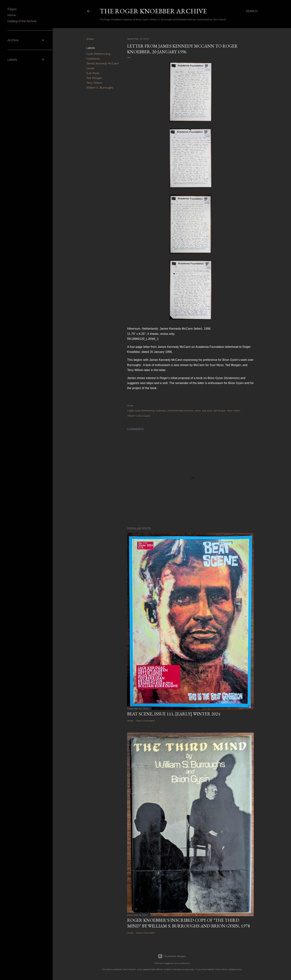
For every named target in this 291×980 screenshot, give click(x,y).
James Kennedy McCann (103, 64)
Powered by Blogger (172, 956)
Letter (90, 68)
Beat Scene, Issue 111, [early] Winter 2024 (174, 714)
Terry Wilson (94, 83)
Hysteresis (93, 59)
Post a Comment (145, 721)
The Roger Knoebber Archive (153, 11)
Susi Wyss (93, 73)
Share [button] (90, 39)
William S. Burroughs (100, 88)
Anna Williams (182, 963)
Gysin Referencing (98, 54)
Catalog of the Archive (22, 21)
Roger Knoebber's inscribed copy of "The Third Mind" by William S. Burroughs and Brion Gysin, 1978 (188, 923)
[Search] (252, 11)
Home (12, 15)
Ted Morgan (94, 78)
